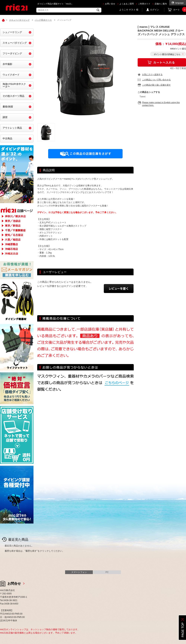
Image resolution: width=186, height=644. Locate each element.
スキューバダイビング (15, 43)
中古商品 (7, 138)
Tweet (142, 97)
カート (180, 10)
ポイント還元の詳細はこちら (167, 54)
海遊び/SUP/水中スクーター (14, 85)
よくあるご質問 (127, 4)
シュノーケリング (12, 32)
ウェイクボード (11, 75)
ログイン (155, 10)
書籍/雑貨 (8, 107)
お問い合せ (110, 4)
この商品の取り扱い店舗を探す (156, 85)
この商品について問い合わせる (156, 80)
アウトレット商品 (12, 128)
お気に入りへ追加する (152, 74)
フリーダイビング (12, 53)
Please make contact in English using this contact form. (161, 104)
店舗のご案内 (161, 4)
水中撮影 (7, 64)
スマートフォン (79, 572)
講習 (5, 117)
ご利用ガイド (144, 4)
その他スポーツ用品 (13, 96)
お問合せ (14, 584)
